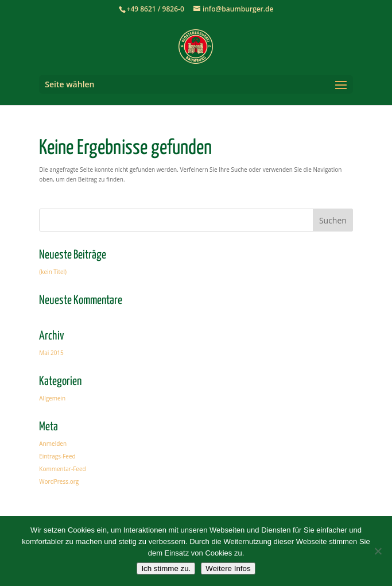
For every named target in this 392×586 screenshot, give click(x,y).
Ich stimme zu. (166, 568)
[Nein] (378, 551)
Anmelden (53, 444)
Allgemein (52, 398)
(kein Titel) (53, 272)
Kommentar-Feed (62, 469)
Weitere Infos (228, 568)
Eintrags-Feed (57, 456)
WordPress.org (59, 481)
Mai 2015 (51, 353)
